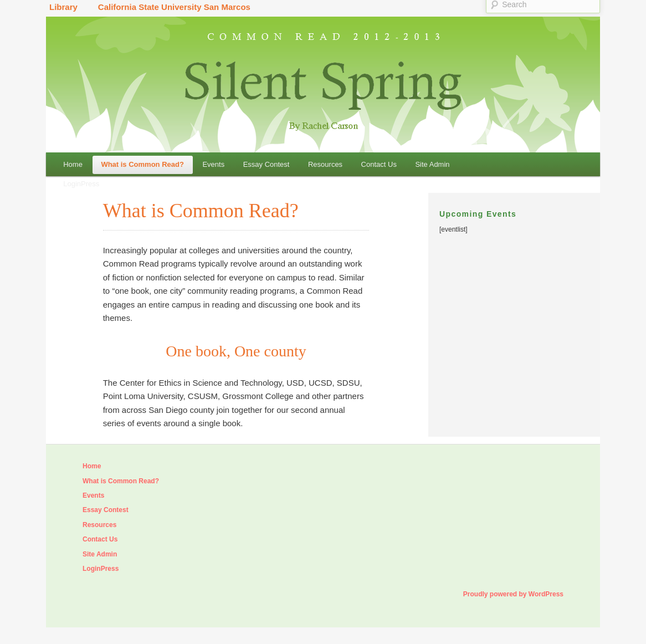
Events (213, 164)
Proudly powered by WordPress (513, 594)
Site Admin (432, 164)
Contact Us (379, 164)
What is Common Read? (142, 164)
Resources (325, 164)
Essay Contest (266, 164)
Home (73, 164)
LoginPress (81, 184)
